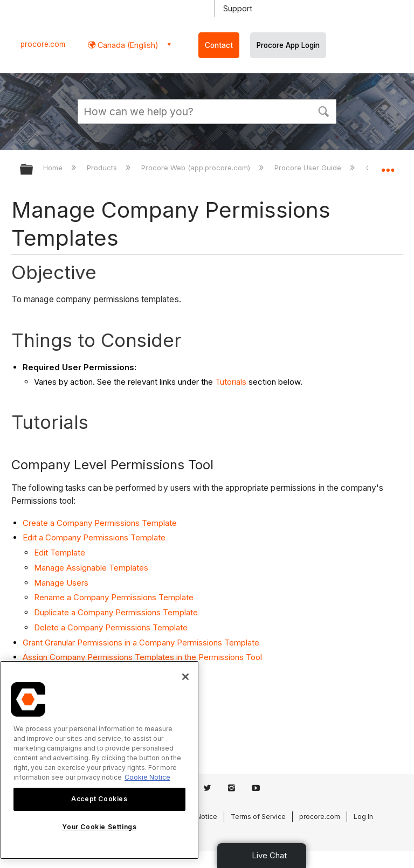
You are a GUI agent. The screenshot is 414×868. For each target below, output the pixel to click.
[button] (323, 110)
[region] (99, 760)
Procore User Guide (309, 168)
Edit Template (60, 553)
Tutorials (231, 382)
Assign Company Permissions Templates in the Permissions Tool (142, 657)
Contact (219, 45)
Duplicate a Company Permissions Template (116, 612)
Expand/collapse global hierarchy (33, 170)
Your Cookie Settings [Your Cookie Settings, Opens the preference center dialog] (99, 827)
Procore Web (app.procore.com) (197, 168)
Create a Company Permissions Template (100, 523)
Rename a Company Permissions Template (114, 597)
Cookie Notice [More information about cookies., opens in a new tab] (147, 777)
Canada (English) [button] (127, 45)
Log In (363, 817)
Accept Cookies (99, 799)
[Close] (185, 677)
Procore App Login (288, 45)
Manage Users (61, 583)
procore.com (43, 44)
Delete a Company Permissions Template (111, 627)
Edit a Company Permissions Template (94, 537)
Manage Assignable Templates (91, 568)
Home (54, 168)
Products (103, 168)
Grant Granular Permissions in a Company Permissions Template (141, 643)
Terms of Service (258, 817)
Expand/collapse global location (388, 166)
